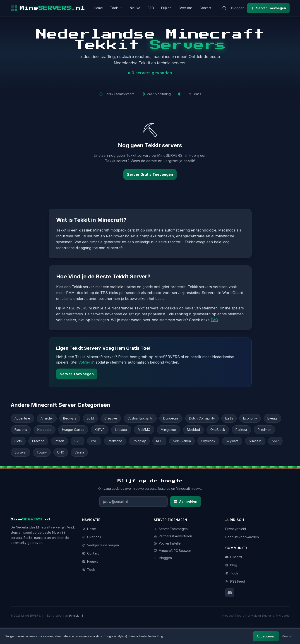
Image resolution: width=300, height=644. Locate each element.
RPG (159, 441)
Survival (20, 452)
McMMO (144, 430)
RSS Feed (235, 581)
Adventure (22, 418)
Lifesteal (121, 430)
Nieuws (135, 8)
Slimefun (255, 441)
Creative (111, 418)
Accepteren (266, 636)
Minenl (31, 519)
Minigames (169, 430)
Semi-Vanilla (182, 441)
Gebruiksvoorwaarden (242, 537)
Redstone (115, 441)
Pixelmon (264, 430)
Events (272, 418)
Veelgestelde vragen (101, 545)
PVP (94, 441)
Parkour (241, 430)
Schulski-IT (76, 616)
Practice (38, 441)
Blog (231, 565)
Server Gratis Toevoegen (150, 174)
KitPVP (100, 430)
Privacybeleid (236, 529)
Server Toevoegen (268, 8)
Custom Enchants (140, 418)
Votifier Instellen (168, 543)
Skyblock (208, 441)
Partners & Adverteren (173, 536)
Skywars (232, 441)
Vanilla (79, 452)
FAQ (151, 8)
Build (90, 418)
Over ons (186, 8)
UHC (61, 452)
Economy (250, 418)
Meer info (288, 636)
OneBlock (218, 430)
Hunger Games (73, 430)
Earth (229, 418)
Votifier (84, 362)
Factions (21, 430)
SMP (275, 441)
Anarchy (47, 418)
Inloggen (238, 8)
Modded (193, 430)
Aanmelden (186, 501)
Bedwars (70, 418)
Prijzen (166, 8)
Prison (59, 441)
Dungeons (171, 418)
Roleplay (139, 441)
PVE (78, 441)
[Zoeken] (224, 8)
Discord (234, 557)
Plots (18, 441)
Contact (205, 8)
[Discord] (230, 593)
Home (98, 8)
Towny (42, 452)
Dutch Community (202, 418)
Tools (116, 8)
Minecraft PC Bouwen (172, 551)
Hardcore (44, 430)
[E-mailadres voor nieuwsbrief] (133, 502)
